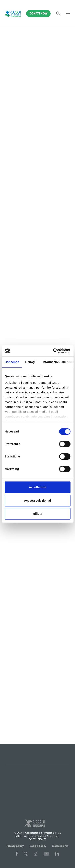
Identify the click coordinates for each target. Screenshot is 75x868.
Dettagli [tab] (31, 362)
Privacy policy (15, 846)
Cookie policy (38, 846)
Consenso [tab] (12, 362)
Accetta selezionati (37, 500)
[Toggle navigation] (68, 13)
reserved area (60, 846)
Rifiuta (37, 514)
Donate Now (38, 13)
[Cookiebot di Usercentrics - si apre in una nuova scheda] (53, 351)
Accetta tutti (37, 487)
